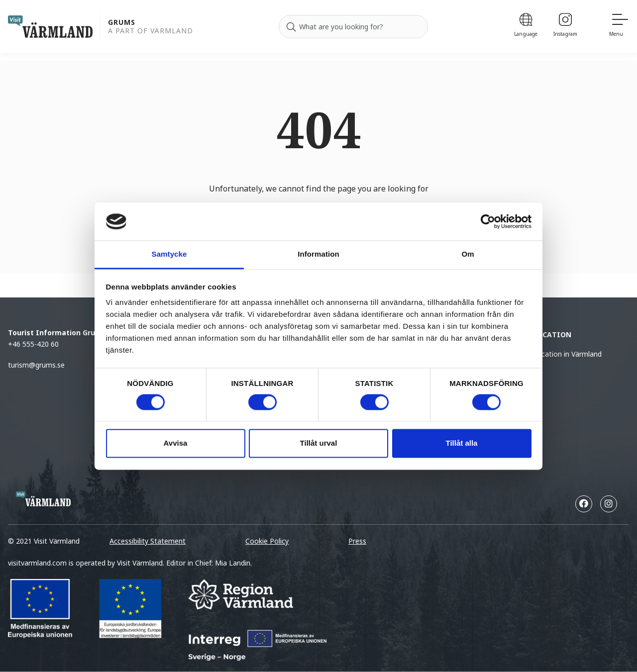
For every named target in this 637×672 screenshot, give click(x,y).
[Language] (526, 27)
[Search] (291, 27)
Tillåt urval (319, 443)
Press (357, 541)
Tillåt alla (462, 443)
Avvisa (176, 443)
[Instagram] (565, 27)
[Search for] (353, 27)
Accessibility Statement (148, 541)
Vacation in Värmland (568, 354)
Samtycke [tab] (169, 254)
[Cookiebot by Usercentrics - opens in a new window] (488, 221)
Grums (122, 23)
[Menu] (619, 27)
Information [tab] (318, 254)
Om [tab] (468, 254)
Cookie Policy (267, 541)
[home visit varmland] (50, 27)
